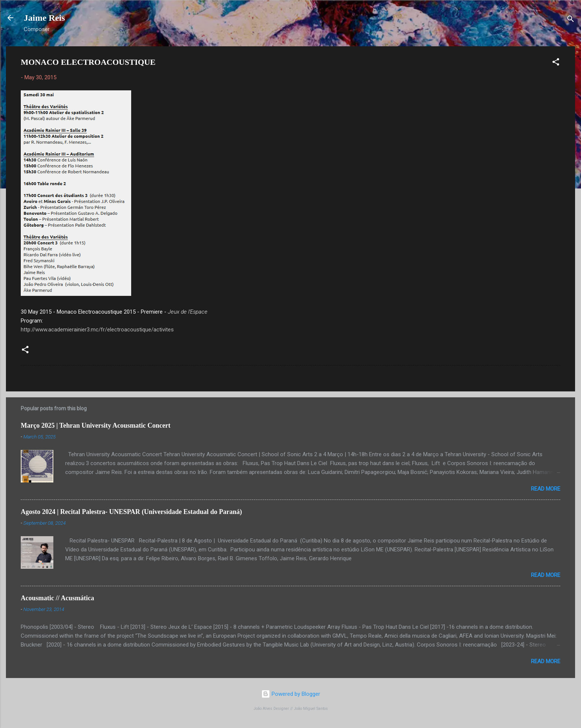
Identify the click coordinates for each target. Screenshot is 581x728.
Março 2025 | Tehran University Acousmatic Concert (96, 425)
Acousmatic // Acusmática (57, 598)
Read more (546, 489)
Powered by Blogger (291, 694)
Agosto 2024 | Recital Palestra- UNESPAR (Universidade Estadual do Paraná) (131, 512)
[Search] (571, 20)
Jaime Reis (44, 18)
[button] (556, 63)
